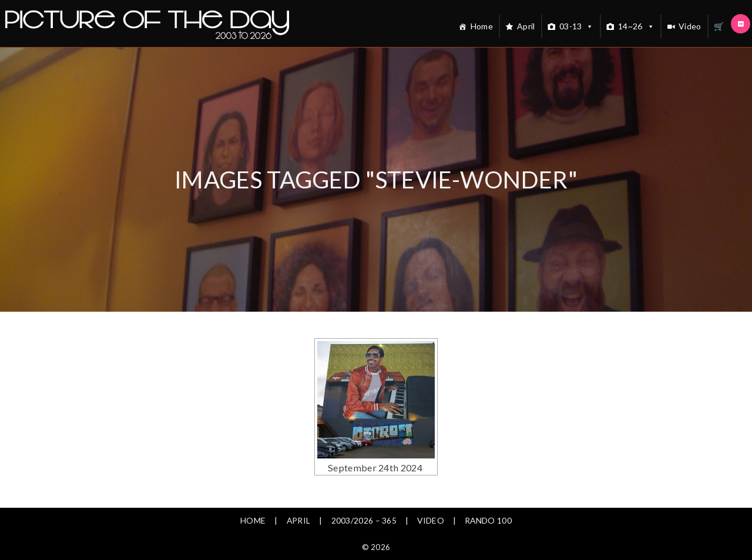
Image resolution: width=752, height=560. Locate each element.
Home (482, 26)
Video (690, 26)
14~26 (636, 26)
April (526, 26)
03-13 (577, 26)
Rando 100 (489, 520)
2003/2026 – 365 (364, 520)
